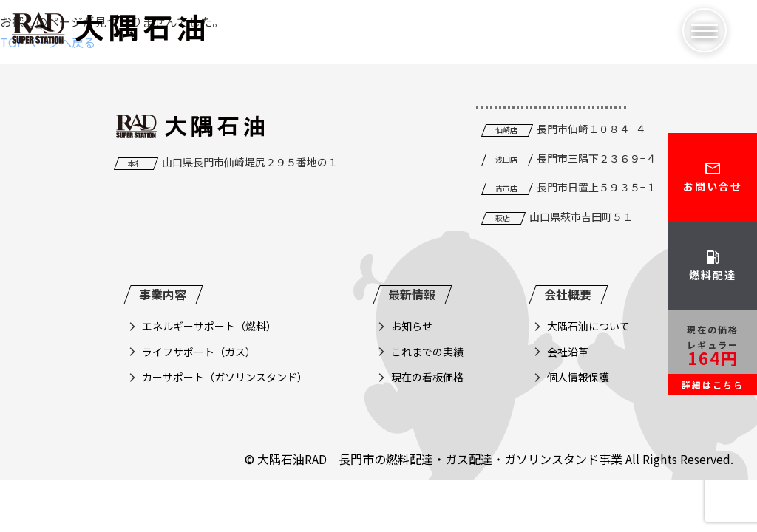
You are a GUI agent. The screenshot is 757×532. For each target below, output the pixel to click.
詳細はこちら (713, 385)
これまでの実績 (427, 352)
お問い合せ (713, 177)
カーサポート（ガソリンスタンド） (225, 377)
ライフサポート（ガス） (199, 352)
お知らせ (412, 326)
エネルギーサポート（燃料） (209, 326)
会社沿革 (568, 352)
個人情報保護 (578, 377)
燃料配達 (713, 265)
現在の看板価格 (427, 377)
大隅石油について (588, 326)
